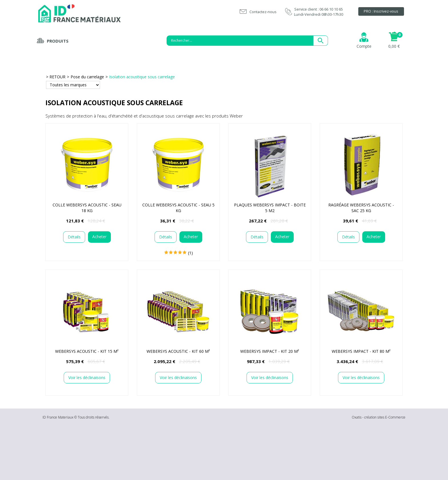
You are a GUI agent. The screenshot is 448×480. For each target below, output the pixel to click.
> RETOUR (56, 77)
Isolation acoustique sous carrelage (142, 77)
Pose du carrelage (87, 77)
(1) (190, 253)
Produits (58, 41)
